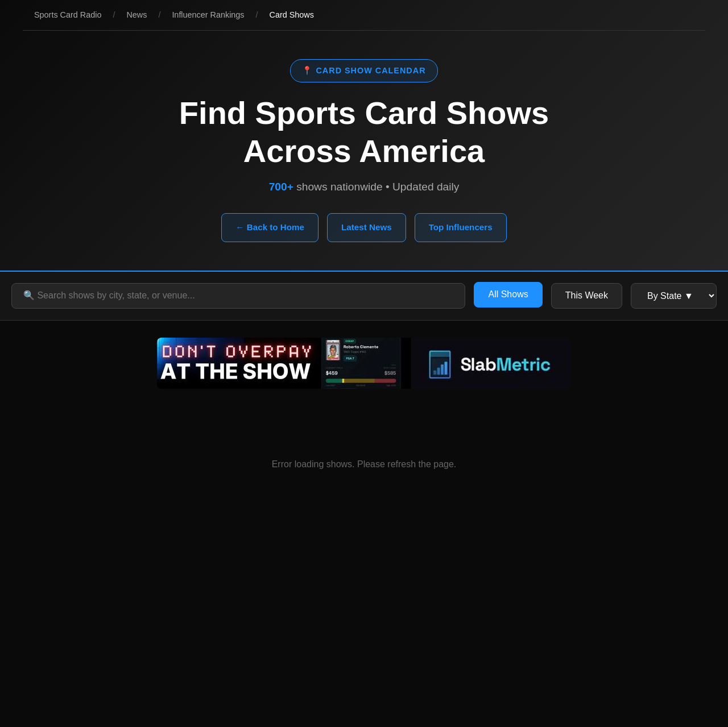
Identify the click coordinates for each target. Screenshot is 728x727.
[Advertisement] (364, 625)
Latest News (367, 227)
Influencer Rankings (208, 15)
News (136, 15)
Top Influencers (461, 227)
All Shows (508, 294)
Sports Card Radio (68, 15)
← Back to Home (270, 227)
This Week (587, 295)
